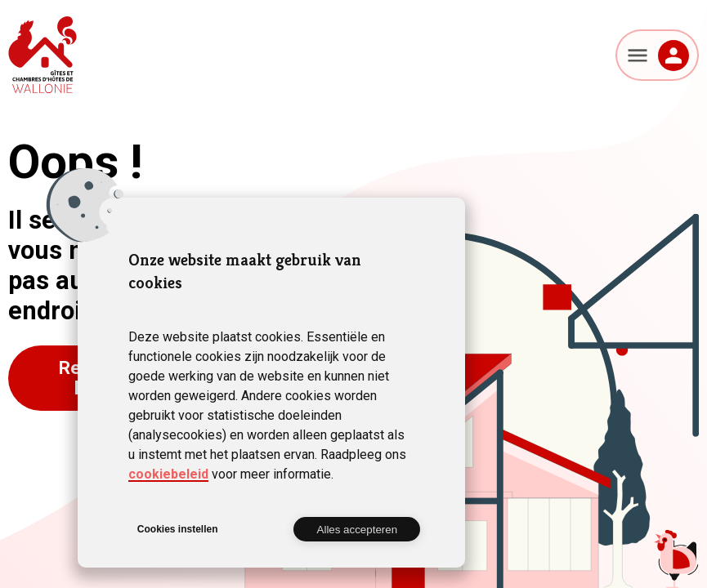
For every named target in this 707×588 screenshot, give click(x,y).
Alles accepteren (358, 530)
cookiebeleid (168, 474)
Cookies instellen (178, 529)
